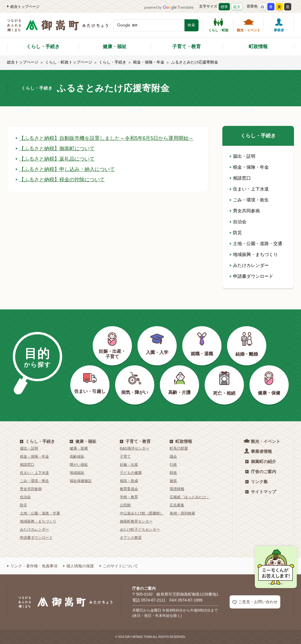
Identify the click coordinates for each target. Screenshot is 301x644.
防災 (236, 233)
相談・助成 (129, 481)
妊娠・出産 (129, 465)
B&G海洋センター (135, 448)
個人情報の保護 (78, 566)
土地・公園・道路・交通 (256, 244)
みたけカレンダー (249, 265)
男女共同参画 (245, 211)
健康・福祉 (115, 47)
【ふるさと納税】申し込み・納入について (65, 169)
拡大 (237, 7)
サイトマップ (261, 492)
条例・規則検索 (182, 513)
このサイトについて (119, 566)
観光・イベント (249, 25)
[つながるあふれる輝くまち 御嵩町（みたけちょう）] (58, 28)
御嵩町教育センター (136, 521)
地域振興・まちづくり (254, 254)
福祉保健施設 (81, 481)
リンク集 (256, 482)
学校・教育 (129, 497)
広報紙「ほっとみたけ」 (190, 497)
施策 (173, 481)
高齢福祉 (77, 456)
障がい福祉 (79, 465)
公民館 (125, 505)
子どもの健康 (131, 473)
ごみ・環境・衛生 (249, 200)
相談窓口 (240, 178)
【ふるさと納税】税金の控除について (60, 180)
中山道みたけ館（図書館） (142, 513)
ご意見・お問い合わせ (255, 602)
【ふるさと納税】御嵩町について (55, 149)
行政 (173, 465)
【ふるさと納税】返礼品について (55, 159)
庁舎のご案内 (261, 472)
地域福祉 (77, 473)
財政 (173, 473)
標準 (224, 7)
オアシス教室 (131, 538)
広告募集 (177, 505)
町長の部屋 (179, 448)
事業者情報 (259, 451)
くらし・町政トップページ (69, 62)
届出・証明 (242, 156)
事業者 (279, 25)
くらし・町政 (218, 25)
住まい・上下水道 (249, 189)
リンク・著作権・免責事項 (32, 566)
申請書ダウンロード (251, 276)
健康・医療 (79, 448)
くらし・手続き (43, 47)
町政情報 (258, 47)
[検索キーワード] (149, 25)
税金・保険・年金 (149, 62)
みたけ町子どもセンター (140, 529)
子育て (125, 456)
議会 (173, 456)
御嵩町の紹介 (261, 461)
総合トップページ (23, 7)
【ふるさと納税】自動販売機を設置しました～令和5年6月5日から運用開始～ (105, 138)
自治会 (238, 222)
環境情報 (177, 489)
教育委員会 (129, 489)
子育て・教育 (186, 47)
